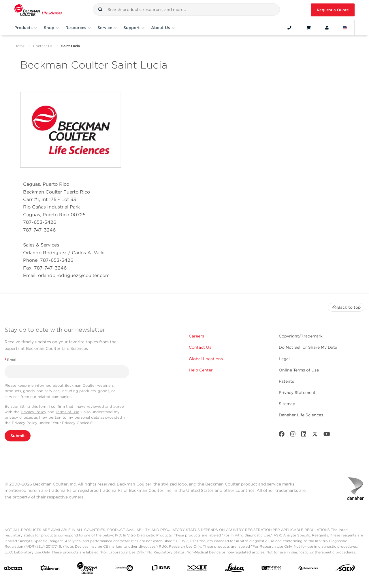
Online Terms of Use (299, 370)
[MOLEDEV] (271, 569)
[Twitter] (315, 435)
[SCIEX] (345, 569)
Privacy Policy (34, 412)
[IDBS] (161, 569)
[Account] (327, 28)
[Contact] (289, 28)
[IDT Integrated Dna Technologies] (198, 569)
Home (19, 46)
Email (11, 360)
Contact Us (43, 46)
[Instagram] (293, 435)
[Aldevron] (50, 569)
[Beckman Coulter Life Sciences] (87, 569)
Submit (18, 436)
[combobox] (186, 10)
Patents (286, 381)
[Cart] (308, 28)
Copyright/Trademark (301, 336)
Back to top (346, 307)
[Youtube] (327, 435)
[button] (100, 10)
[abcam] (13, 569)
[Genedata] (124, 569)
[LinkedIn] (304, 435)
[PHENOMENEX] (308, 569)
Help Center (201, 370)
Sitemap (287, 404)
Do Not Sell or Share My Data (308, 347)
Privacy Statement (297, 392)
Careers (196, 336)
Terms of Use (67, 412)
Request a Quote (333, 10)
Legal (284, 359)
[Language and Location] (345, 28)
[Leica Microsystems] (235, 569)
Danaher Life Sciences (301, 415)
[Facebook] (282, 435)
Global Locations (206, 359)
